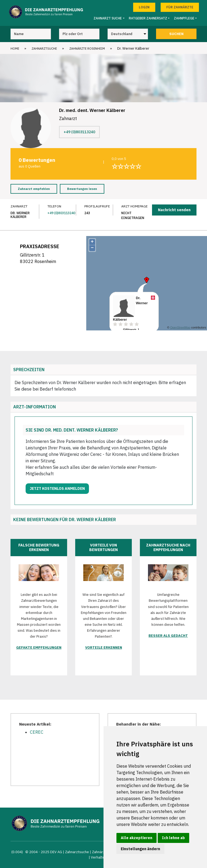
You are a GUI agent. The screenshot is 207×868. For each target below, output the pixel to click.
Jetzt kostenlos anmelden (57, 488)
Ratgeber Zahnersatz (148, 18)
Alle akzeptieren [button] (137, 838)
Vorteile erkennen (104, 647)
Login (144, 7)
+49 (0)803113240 (79, 132)
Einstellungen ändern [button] (140, 849)
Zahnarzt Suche (108, 18)
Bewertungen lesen (82, 189)
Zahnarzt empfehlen (34, 189)
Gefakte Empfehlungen (39, 647)
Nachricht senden (174, 210)
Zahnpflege (184, 18)
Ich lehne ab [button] (173, 838)
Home (15, 49)
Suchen (176, 34)
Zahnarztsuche (44, 49)
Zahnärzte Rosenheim (87, 49)
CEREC (37, 732)
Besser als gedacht (168, 636)
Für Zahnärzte (180, 7)
